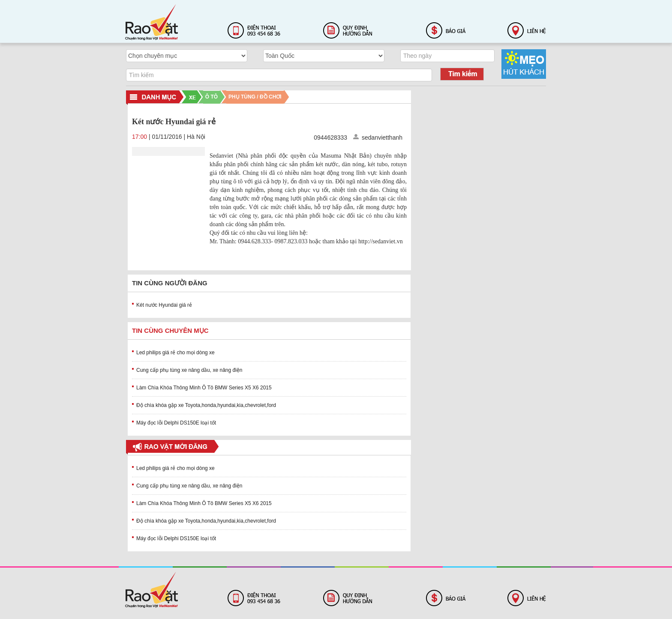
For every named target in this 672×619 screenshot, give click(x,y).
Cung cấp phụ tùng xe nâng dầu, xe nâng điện (189, 370)
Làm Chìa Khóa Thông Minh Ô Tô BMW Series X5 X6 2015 (204, 388)
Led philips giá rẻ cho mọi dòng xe (175, 353)
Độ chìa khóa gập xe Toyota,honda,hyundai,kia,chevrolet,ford (206, 405)
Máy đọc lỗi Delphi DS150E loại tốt (176, 423)
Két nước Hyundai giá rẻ (164, 305)
